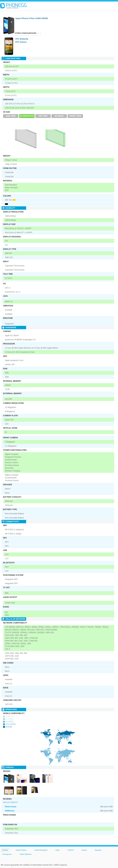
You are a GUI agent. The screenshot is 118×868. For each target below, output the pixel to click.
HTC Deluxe (21, 42)
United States (21, 850)
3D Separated (27, 116)
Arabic (84, 850)
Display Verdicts (10, 802)
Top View (43, 116)
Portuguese (7, 854)
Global (5, 850)
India (57, 850)
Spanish (98, 850)
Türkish (71, 850)
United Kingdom (41, 850)
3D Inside (59, 116)
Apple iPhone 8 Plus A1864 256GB (32, 18)
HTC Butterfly (22, 39)
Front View (75, 116)
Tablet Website (26, 854)
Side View (11, 116)
